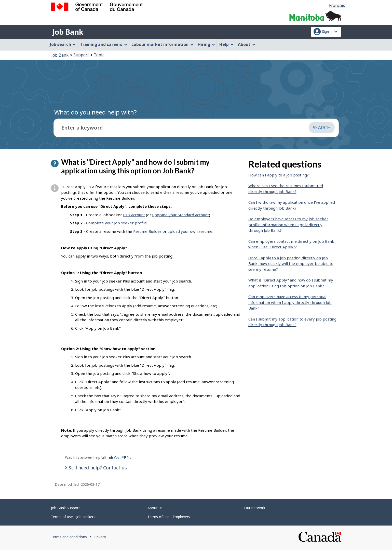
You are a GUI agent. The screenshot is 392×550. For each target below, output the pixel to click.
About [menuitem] (247, 44)
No (127, 457)
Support (81, 55)
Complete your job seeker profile (117, 223)
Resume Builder (147, 231)
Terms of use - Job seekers (73, 517)
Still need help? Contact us (97, 468)
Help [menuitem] (226, 44)
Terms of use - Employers (169, 517)
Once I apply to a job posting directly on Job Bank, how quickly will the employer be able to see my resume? (291, 264)
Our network (255, 508)
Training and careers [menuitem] (104, 44)
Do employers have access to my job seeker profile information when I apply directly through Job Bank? (288, 225)
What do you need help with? (96, 112)
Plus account (134, 215)
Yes (114, 457)
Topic (99, 55)
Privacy (100, 537)
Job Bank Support (65, 508)
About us (155, 508)
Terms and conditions (69, 537)
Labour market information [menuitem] (162, 44)
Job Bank (68, 32)
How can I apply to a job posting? (279, 175)
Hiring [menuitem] (206, 44)
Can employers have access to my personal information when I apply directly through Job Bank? (290, 302)
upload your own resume (190, 231)
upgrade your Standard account (181, 215)
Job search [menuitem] (63, 44)
